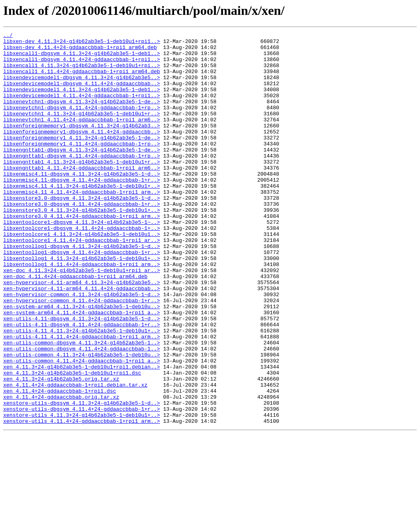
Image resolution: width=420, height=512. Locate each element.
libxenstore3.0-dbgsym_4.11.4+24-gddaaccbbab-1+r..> (82, 239)
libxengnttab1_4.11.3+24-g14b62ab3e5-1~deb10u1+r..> (82, 188)
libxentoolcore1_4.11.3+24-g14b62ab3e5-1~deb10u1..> (82, 275)
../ (8, 36)
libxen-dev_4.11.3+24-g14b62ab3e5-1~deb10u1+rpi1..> (82, 43)
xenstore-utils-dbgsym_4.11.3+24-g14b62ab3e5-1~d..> (82, 477)
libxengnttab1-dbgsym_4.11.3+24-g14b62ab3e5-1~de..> (82, 174)
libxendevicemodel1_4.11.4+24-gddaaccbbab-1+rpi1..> (82, 109)
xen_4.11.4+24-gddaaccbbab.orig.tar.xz (61, 470)
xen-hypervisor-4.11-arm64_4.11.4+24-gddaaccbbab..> (82, 340)
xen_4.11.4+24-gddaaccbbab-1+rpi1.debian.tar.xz (75, 456)
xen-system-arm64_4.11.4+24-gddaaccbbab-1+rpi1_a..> (82, 369)
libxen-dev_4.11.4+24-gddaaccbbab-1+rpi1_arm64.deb (80, 51)
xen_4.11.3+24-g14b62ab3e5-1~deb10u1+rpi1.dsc (72, 441)
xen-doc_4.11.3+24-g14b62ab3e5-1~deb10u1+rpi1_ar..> (82, 318)
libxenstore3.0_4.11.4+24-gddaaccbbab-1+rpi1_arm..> (82, 253)
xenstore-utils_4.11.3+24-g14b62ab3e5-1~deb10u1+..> (82, 492)
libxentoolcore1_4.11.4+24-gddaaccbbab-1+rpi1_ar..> (82, 282)
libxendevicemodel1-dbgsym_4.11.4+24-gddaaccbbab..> (82, 94)
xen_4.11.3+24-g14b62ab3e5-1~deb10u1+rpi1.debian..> (82, 434)
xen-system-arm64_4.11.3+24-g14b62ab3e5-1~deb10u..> (82, 362)
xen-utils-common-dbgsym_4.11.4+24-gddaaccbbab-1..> (82, 412)
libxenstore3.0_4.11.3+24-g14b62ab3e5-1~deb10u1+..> (82, 246)
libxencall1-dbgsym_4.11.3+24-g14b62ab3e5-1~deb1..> (82, 58)
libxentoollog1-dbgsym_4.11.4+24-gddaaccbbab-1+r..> (82, 297)
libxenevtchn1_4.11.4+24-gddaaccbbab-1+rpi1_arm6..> (82, 137)
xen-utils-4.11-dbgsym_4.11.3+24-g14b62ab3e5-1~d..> (82, 376)
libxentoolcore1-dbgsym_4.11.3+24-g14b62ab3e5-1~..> (82, 260)
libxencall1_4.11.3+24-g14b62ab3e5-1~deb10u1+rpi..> (82, 72)
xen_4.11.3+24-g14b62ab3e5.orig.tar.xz (61, 449)
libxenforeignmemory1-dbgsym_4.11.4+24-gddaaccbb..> (82, 152)
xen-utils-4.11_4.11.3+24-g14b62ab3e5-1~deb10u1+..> (82, 391)
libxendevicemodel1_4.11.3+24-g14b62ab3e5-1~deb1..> (82, 101)
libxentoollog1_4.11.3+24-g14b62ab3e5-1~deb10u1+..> (82, 304)
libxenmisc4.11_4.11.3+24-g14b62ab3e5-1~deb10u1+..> (82, 217)
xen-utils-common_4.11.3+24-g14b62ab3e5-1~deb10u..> (82, 420)
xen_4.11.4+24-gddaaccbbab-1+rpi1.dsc (60, 463)
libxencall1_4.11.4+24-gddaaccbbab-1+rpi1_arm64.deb (82, 80)
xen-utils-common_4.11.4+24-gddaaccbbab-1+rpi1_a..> (82, 427)
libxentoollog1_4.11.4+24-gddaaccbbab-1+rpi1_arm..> (82, 311)
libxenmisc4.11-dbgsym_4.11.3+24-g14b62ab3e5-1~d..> (82, 203)
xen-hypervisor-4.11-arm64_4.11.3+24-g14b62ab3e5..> (82, 333)
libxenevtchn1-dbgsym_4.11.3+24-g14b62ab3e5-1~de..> (82, 116)
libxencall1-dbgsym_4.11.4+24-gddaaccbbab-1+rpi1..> (82, 65)
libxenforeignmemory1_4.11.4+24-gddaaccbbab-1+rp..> (82, 166)
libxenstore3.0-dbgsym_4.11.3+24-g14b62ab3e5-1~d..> (82, 231)
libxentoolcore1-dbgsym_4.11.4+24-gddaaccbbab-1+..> (82, 268)
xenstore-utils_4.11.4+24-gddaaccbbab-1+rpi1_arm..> (82, 499)
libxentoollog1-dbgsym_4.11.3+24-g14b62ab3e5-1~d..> (82, 289)
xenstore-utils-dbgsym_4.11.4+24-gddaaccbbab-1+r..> (82, 485)
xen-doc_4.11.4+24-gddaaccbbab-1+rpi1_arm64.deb (75, 326)
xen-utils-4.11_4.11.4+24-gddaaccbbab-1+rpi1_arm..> (82, 398)
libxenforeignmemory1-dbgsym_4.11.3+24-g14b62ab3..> (82, 145)
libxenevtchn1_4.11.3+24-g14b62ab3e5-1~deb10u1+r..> (82, 130)
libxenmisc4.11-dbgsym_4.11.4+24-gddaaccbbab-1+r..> (82, 210)
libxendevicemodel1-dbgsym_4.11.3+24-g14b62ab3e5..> (82, 87)
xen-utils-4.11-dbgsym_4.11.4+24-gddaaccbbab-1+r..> (82, 383)
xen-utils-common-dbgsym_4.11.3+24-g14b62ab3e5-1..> (82, 405)
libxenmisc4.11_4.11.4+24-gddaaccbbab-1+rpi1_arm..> (82, 224)
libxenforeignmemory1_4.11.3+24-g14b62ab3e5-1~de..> (82, 159)
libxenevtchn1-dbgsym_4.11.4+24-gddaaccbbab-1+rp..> (82, 123)
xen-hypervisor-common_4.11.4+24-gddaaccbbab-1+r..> (82, 354)
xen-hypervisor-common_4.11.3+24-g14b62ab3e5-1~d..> (82, 347)
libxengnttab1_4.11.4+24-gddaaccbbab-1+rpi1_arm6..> (82, 195)
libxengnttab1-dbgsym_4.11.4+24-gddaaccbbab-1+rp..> (82, 181)
